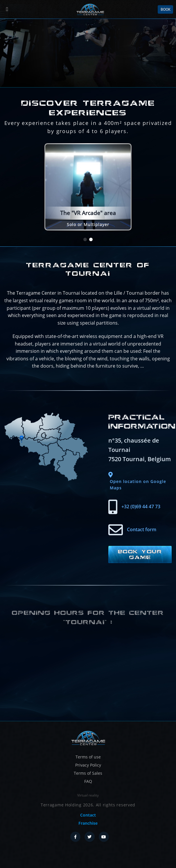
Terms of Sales (88, 773)
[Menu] (7, 9)
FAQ (88, 781)
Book (165, 9)
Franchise (88, 823)
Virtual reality (88, 795)
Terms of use (88, 757)
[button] (85, 240)
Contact (88, 815)
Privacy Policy (88, 765)
